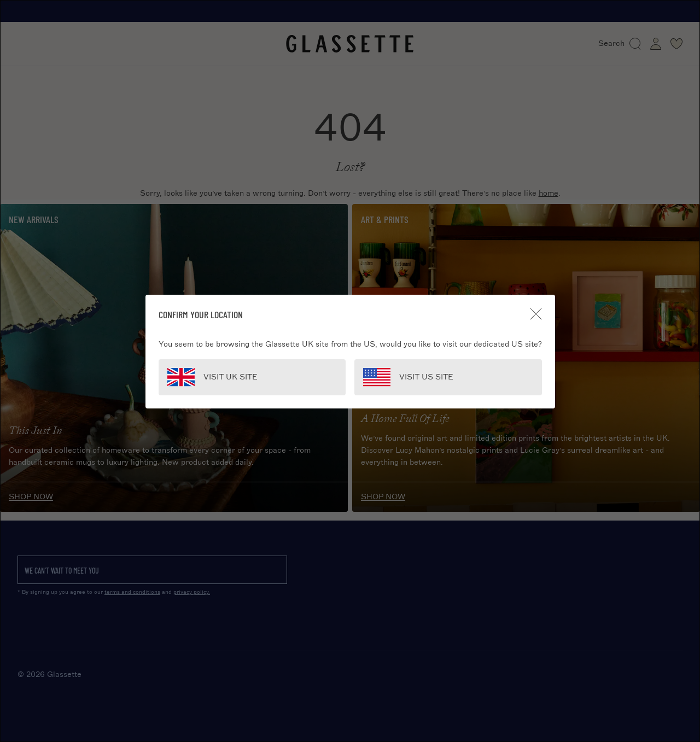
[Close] (536, 314)
